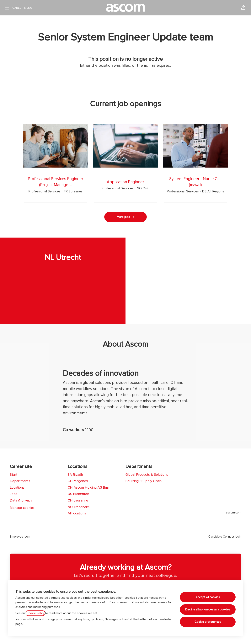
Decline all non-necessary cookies (208, 609)
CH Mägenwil (78, 481)
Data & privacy (21, 500)
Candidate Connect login (225, 537)
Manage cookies (22, 508)
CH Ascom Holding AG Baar (89, 487)
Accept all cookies (208, 597)
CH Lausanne (78, 500)
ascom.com (234, 513)
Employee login (20, 537)
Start (14, 475)
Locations (17, 487)
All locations (77, 513)
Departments (20, 481)
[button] (243, 8)
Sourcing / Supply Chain (144, 481)
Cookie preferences (208, 622)
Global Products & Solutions (147, 475)
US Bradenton (78, 494)
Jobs (13, 494)
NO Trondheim (79, 507)
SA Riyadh (75, 475)
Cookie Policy (35, 613)
